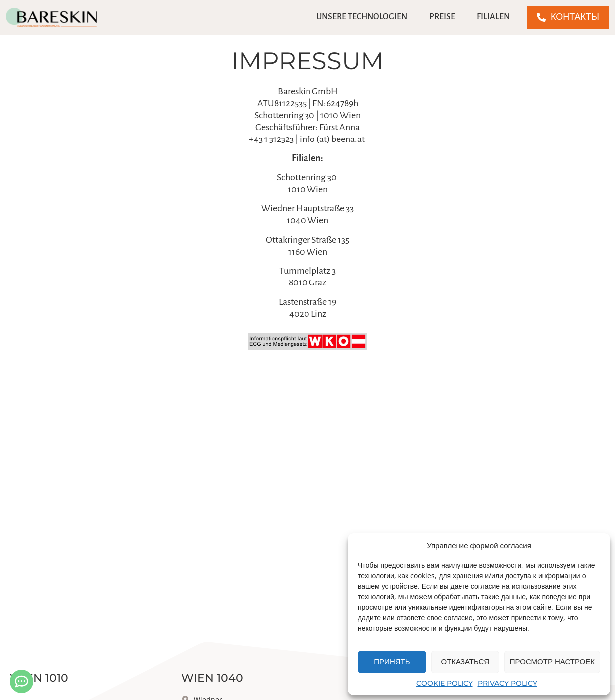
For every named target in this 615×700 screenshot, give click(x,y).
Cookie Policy (445, 683)
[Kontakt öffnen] (22, 681)
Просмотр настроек (552, 661)
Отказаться (465, 661)
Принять (392, 661)
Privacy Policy (508, 683)
